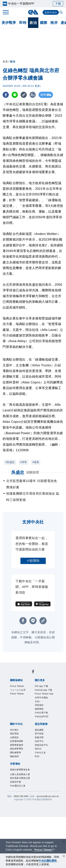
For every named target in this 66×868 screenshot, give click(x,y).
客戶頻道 (39, 734)
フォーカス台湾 (18, 690)
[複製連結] (24, 95)
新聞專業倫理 (17, 745)
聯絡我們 (14, 756)
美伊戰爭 (9, 23)
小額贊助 (33, 561)
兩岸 (54, 23)
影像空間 (39, 737)
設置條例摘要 (17, 741)
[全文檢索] (61, 13)
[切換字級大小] (33, 95)
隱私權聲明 (16, 753)
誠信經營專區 (17, 749)
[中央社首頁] (33, 12)
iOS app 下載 (42, 686)
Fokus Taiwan (17, 694)
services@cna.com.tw (48, 796)
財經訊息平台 (41, 745)
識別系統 (14, 734)
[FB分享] (6, 95)
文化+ (38, 701)
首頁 (5, 61)
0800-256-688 (21, 796)
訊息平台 (39, 741)
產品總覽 (39, 730)
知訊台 (38, 749)
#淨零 (23, 462)
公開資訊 (14, 737)
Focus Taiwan (17, 686)
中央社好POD (42, 717)
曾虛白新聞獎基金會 (20, 770)
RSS (37, 756)
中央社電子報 (41, 713)
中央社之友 (40, 753)
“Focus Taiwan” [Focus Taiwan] (44, 850)
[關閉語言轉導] (64, 842)
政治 (33, 23)
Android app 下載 (44, 690)
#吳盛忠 (10, 462)
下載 (58, 4)
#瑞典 (36, 462)
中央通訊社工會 (18, 786)
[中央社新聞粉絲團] (33, 672)
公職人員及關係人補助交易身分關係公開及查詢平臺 (20, 778)
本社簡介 (14, 730)
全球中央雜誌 (41, 698)
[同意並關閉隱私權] (64, 856)
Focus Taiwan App (44, 694)
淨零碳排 (39, 705)
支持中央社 (51, 12)
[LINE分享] (15, 95)
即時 (23, 23)
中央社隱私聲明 (48, 861)
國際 (44, 23)
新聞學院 (39, 709)
